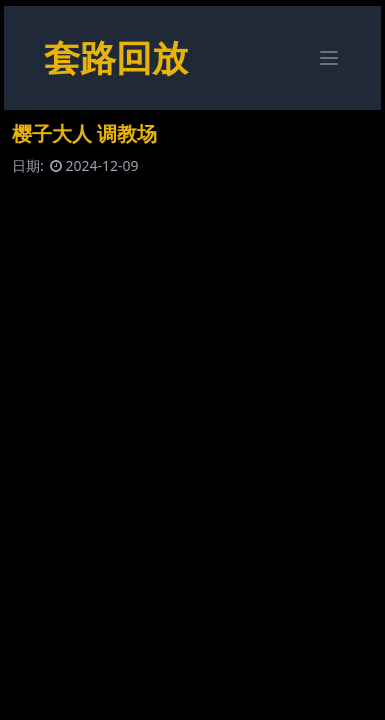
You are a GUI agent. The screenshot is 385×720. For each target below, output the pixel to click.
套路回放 (116, 57)
